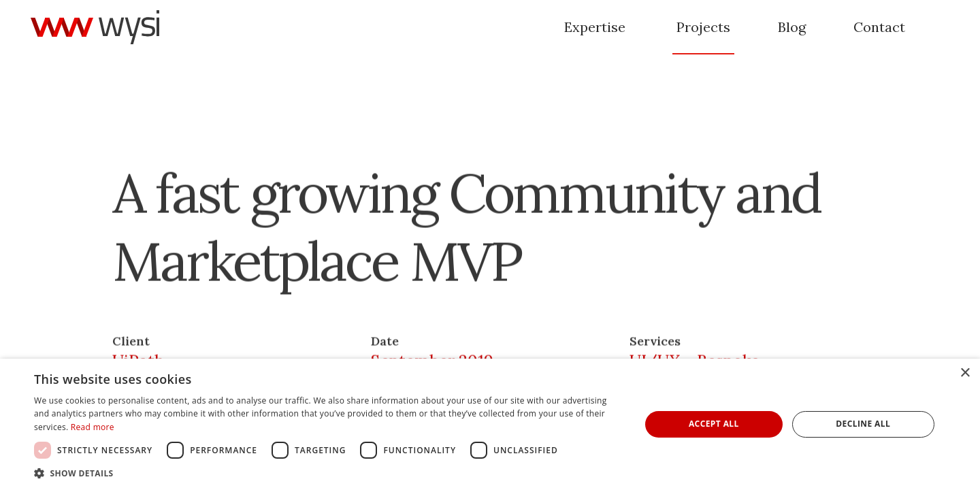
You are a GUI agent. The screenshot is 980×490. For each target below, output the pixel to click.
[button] (328, 473)
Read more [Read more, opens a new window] (93, 427)
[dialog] (490, 424)
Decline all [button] (863, 424)
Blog (792, 27)
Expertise (595, 27)
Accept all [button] (714, 424)
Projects (703, 27)
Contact (879, 27)
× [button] (965, 373)
